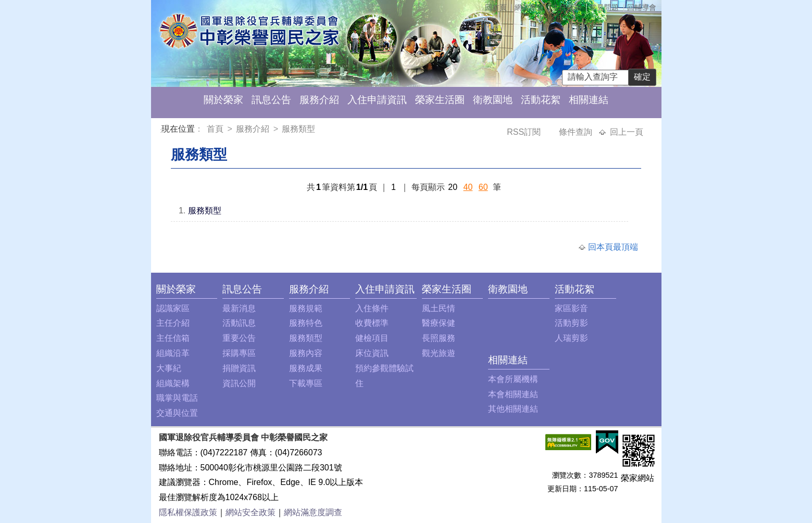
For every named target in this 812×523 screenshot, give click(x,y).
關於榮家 (223, 100)
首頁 (216, 129)
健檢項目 (372, 338)
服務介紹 (319, 100)
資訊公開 (239, 383)
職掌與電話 (177, 398)
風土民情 (439, 308)
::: (163, 130)
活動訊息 (239, 323)
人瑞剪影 (571, 338)
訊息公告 (271, 100)
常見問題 (604, 7)
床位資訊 (372, 353)
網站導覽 (529, 7)
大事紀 (169, 368)
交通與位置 (177, 413)
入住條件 (372, 308)
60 (483, 187)
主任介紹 (173, 323)
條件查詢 (577, 132)
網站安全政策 (251, 512)
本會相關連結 (513, 394)
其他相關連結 (513, 409)
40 (468, 187)
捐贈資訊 (239, 368)
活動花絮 (541, 100)
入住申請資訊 (377, 100)
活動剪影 (571, 323)
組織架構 (173, 383)
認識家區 (173, 308)
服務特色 (306, 323)
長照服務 (439, 338)
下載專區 (306, 383)
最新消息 (239, 308)
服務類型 (298, 129)
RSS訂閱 (525, 132)
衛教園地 (493, 100)
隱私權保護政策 (188, 512)
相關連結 (589, 100)
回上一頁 (627, 132)
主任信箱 (567, 7)
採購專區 (239, 353)
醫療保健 (439, 323)
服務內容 (306, 353)
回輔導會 (642, 7)
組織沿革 (173, 353)
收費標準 (372, 323)
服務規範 (306, 308)
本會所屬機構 (513, 379)
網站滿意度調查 (313, 512)
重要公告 (239, 338)
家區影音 (571, 308)
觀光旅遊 (439, 353)
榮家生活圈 (440, 100)
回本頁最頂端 (613, 247)
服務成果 (306, 368)
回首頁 (496, 7)
